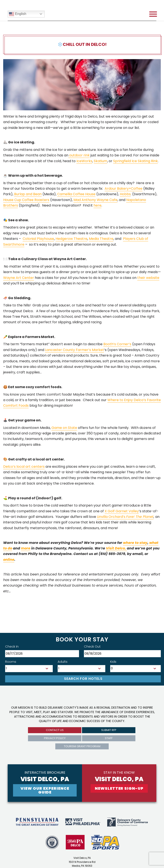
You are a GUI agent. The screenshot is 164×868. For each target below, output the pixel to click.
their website (148, 278)
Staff (109, 738)
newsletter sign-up (119, 788)
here (97, 205)
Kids (113, 662)
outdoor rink (79, 155)
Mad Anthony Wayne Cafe (95, 200)
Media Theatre (101, 239)
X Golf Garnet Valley (122, 511)
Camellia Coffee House (76, 194)
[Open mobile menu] (153, 14)
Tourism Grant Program (82, 746)
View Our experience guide (45, 790)
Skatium (100, 161)
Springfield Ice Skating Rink (135, 161)
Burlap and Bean (28, 194)
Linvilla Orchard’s (125, 517)
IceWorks (84, 161)
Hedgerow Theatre (71, 239)
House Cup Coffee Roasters (26, 200)
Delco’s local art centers (24, 467)
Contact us (55, 730)
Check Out (92, 646)
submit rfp (109, 730)
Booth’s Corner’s (117, 344)
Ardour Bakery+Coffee (124, 189)
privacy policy (55, 738)
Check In (12, 646)
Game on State (64, 428)
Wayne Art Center (19, 278)
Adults (63, 662)
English (18, 14)
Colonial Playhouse (38, 239)
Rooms (11, 662)
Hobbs (125, 194)
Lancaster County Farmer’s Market (75, 350)
